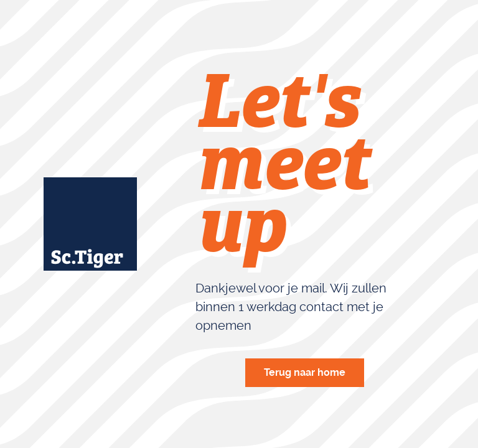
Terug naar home (305, 372)
